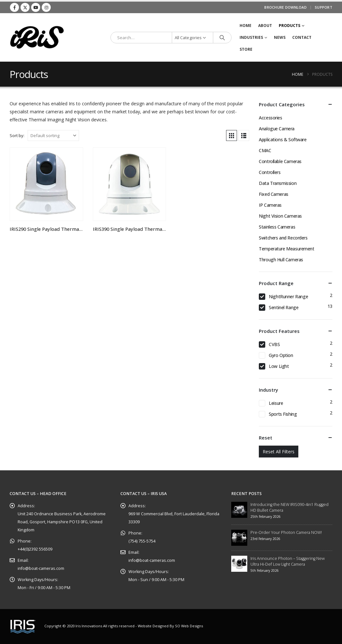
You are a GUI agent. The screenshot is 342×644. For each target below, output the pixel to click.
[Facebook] (14, 7)
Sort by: (17, 135)
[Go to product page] (46, 184)
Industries (251, 37)
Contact (302, 37)
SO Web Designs (189, 626)
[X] (25, 7)
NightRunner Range (288, 296)
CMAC (265, 150)
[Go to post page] (239, 509)
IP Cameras (270, 205)
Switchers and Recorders (283, 238)
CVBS (274, 344)
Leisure (276, 403)
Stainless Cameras (277, 227)
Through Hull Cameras (281, 260)
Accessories (270, 118)
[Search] (222, 38)
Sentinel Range (284, 307)
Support (324, 7)
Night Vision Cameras (280, 216)
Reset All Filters (279, 452)
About (265, 26)
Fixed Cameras (274, 194)
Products (289, 26)
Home (246, 26)
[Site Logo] (37, 37)
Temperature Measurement (286, 249)
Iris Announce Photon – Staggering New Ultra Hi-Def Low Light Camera (288, 561)
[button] (232, 135)
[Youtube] (36, 7)
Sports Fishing (283, 414)
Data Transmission (278, 183)
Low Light (279, 366)
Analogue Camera (277, 129)
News (280, 37)
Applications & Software (283, 139)
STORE (246, 49)
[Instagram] (46, 7)
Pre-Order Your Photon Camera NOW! (286, 532)
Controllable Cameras (280, 161)
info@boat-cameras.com (41, 568)
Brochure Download (285, 7)
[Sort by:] (53, 135)
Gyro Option (281, 355)
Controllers (270, 172)
